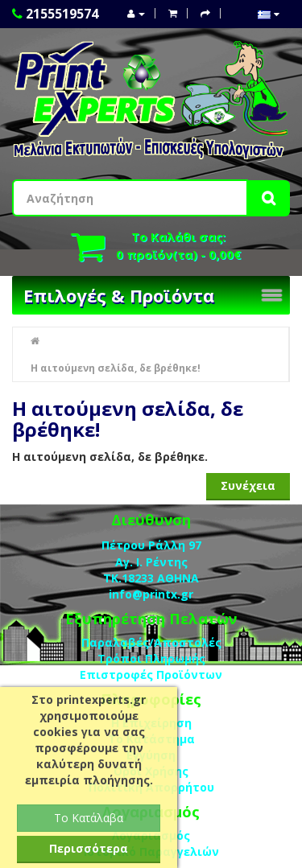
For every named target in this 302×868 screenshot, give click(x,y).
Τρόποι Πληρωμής (151, 658)
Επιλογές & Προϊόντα (119, 295)
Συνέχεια (248, 485)
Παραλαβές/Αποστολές (151, 642)
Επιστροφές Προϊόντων (151, 675)
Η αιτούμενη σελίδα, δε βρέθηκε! (116, 368)
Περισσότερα (89, 848)
